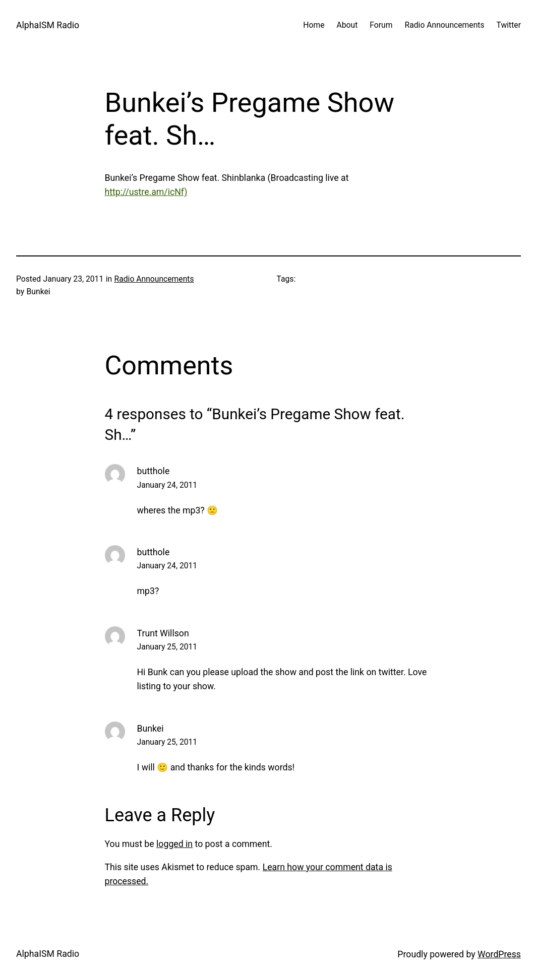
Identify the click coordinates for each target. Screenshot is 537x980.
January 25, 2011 (167, 647)
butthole (154, 471)
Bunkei (151, 729)
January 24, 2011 (167, 485)
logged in (174, 844)
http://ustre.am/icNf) (146, 192)
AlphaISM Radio (48, 25)
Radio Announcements (154, 279)
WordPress (499, 954)
